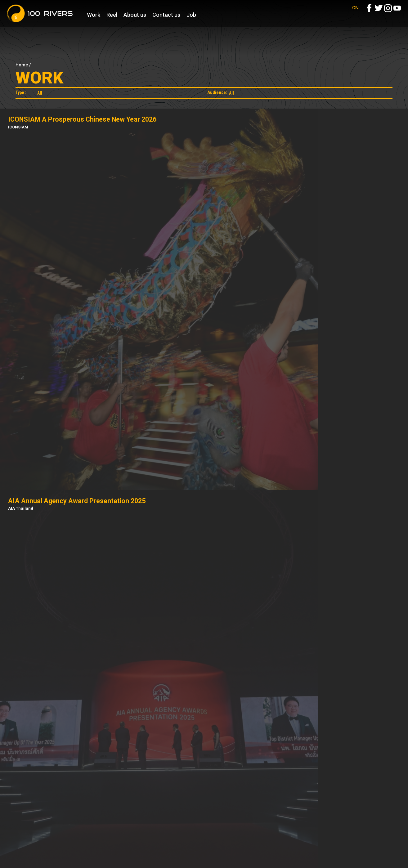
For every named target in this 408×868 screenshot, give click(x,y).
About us (135, 15)
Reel (112, 15)
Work (94, 15)
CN (355, 16)
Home (22, 65)
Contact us (166, 15)
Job (191, 15)
